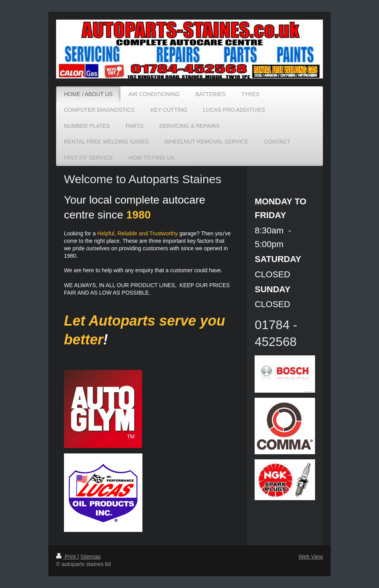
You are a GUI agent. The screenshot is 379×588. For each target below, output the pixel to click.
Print (67, 557)
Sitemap (90, 557)
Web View (311, 557)
